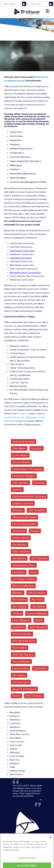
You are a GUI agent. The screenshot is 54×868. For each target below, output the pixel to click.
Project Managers (21, 620)
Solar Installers (20, 648)
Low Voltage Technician (24, 579)
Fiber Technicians (37, 510)
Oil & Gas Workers (37, 593)
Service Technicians (22, 634)
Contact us (23, 414)
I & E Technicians (39, 558)
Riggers (39, 620)
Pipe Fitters (37, 600)
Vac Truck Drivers (21, 682)
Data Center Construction (22, 251)
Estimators (18, 510)
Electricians (39, 483)
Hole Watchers (20, 545)
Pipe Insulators (20, 606)
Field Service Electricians (24, 517)
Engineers (17, 490)
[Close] (51, 840)
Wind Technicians (34, 696)
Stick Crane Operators (23, 655)
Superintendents (20, 668)
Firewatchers (19, 531)
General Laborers (21, 538)
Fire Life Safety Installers (24, 524)
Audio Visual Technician (24, 442)
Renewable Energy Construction (25, 272)
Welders (16, 696)
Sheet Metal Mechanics (24, 641)
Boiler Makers (19, 448)
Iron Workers (19, 572)
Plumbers (17, 613)
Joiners (34, 572)
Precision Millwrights (37, 613)
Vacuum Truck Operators (24, 689)
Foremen (35, 531)
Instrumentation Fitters (24, 565)
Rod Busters (18, 627)
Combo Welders (20, 455)
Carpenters (37, 448)
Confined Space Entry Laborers (27, 469)
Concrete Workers (21, 462)
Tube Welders (19, 675)
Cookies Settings (27, 860)
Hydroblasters (19, 558)
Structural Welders (21, 662)
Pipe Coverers (19, 600)
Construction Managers (24, 476)
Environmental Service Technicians (29, 497)
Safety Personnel (38, 627)
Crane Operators (20, 483)
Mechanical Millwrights (23, 586)
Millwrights (18, 593)
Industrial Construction (21, 258)
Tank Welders (40, 668)
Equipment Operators (23, 503)
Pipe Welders (39, 606)
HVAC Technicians (21, 552)
